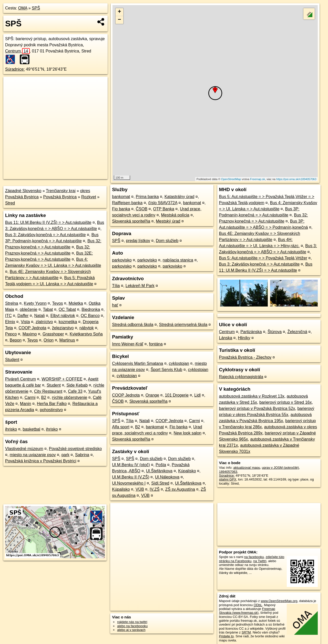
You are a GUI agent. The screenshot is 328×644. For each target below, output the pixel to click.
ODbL (258, 605)
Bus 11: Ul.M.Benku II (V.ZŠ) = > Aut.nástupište (48, 222)
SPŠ (36, 8)
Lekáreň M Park (140, 286)
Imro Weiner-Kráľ (128, 344)
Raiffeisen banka (127, 203)
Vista (25, 322)
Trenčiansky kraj (61, 191)
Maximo (30, 334)
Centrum (17, 51)
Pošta (161, 465)
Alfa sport (121, 427)
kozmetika (68, 322)
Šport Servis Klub (167, 370)
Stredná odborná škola (133, 325)
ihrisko (11, 429)
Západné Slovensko (23, 191)
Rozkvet (89, 197)
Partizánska (251, 332)
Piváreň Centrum (20, 379)
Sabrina (82, 455)
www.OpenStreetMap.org (279, 601)
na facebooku (254, 557)
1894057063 (228, 472)
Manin (26, 404)
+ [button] (120, 12)
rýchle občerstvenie (69, 397)
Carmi (30, 397)
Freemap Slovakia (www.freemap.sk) (247, 611)
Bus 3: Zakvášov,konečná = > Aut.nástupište (45, 235)
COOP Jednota (33, 328)
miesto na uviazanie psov (33, 455)
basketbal (31, 429)
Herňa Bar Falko (52, 404)
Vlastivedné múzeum (24, 449)
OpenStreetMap (231, 179)
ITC (8, 316)
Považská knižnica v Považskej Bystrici (41, 461)
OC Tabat (67, 309)
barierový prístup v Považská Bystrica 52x (257, 408)
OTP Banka (163, 209)
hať (115, 305)
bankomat (121, 197)
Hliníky (244, 338)
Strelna (12, 303)
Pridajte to (227, 636)
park (65, 455)
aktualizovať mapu (247, 468)
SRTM (246, 632)
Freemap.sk (258, 179)
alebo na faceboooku (132, 626)
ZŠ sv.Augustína (180, 489)
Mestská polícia (175, 215)
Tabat (48, 309)
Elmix (10, 322)
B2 (44, 397)
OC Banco (90, 316)
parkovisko (122, 260)
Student (12, 360)
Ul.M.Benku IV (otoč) (131, 465)
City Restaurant (48, 391)
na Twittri (260, 561)
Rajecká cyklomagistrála (241, 377)
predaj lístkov (138, 241)
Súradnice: (15, 69)
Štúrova (275, 332)
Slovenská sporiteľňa (131, 221)
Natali (40, 316)
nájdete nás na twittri (132, 622)
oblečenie (29, 309)
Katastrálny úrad (180, 197)
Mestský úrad (168, 221)
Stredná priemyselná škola (183, 325)
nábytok (87, 328)
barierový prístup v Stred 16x (286, 402)
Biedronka (91, 309)
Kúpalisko (187, 471)
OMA (23, 8)
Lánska (226, 338)
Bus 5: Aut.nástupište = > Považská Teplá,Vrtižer (263, 258)
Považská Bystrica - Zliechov (245, 357)
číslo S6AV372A (163, 203)
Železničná (297, 332)
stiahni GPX (228, 479)
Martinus (67, 340)
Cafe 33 (75, 391)
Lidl (197, 395)
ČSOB (142, 209)
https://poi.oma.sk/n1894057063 (296, 179)
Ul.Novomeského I (129, 483)
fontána (156, 344)
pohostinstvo (51, 410)
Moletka (76, 303)
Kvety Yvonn (35, 303)
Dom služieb (167, 241)
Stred (10, 203)
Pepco (11, 334)
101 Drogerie (177, 395)
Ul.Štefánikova (159, 471)
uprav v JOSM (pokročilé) (280, 468)
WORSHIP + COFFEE (62, 379)
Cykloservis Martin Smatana (137, 363)
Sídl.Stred (160, 483)
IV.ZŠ (155, 489)
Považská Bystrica (60, 197)
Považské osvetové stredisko (75, 449)
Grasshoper (53, 334)
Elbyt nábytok (63, 316)
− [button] (120, 20)
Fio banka (121, 209)
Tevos (58, 303)
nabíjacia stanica (178, 260)
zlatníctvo (44, 322)
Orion (49, 340)
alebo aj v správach (131, 630)
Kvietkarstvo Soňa (86, 334)
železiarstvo (63, 328)
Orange (152, 395)
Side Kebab (77, 385)
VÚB (140, 489)
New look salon (187, 433)
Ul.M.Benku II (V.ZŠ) (131, 477)
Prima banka (147, 197)
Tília (116, 286)
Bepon (16, 340)
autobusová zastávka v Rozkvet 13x (252, 396)
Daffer (23, 316)
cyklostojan (179, 363)
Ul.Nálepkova (167, 477)
